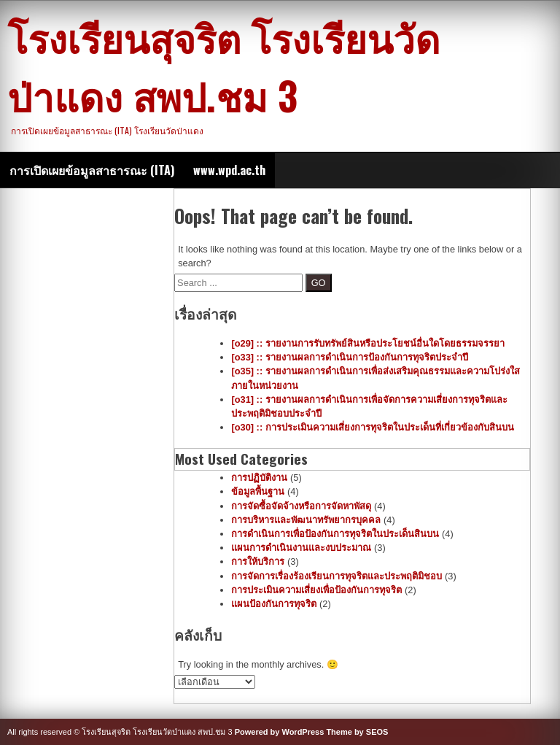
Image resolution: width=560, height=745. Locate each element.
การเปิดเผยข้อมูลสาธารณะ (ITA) (92, 170)
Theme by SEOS (357, 732)
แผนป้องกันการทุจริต (274, 604)
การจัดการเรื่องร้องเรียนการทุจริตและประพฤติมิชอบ (337, 576)
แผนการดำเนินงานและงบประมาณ (301, 548)
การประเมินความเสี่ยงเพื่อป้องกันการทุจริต (316, 590)
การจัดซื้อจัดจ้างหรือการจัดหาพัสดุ (301, 506)
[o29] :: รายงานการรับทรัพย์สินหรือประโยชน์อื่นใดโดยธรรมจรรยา (367, 343)
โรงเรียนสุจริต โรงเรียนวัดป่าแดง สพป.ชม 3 (223, 66)
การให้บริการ (258, 561)
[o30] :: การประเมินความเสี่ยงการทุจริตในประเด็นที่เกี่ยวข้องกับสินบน (372, 427)
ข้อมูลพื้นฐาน (258, 491)
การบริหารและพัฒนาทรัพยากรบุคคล (306, 520)
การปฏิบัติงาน (259, 478)
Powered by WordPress (280, 732)
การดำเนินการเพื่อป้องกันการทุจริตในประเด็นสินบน (335, 534)
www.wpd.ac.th (229, 170)
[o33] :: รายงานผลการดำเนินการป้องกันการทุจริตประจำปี (349, 357)
